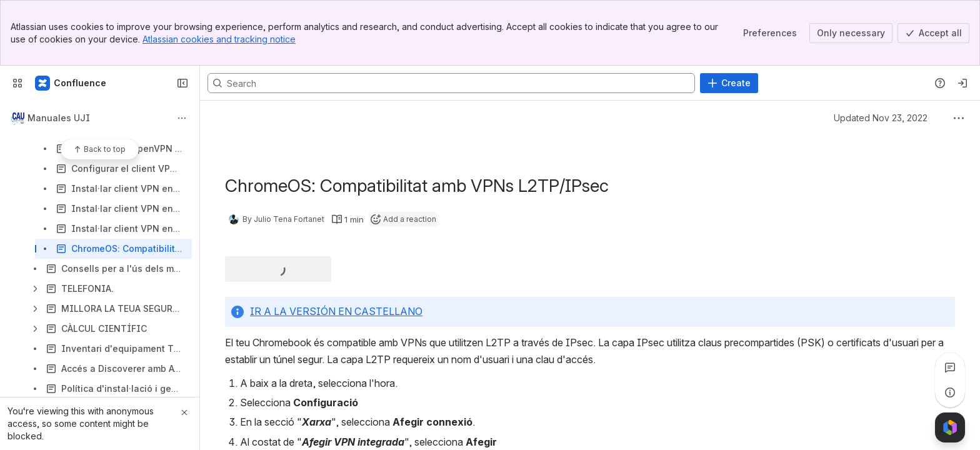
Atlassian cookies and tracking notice (219, 39)
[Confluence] (71, 83)
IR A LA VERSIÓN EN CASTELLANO (336, 311)
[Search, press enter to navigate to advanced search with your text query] (451, 83)
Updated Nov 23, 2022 (881, 118)
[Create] (729, 83)
